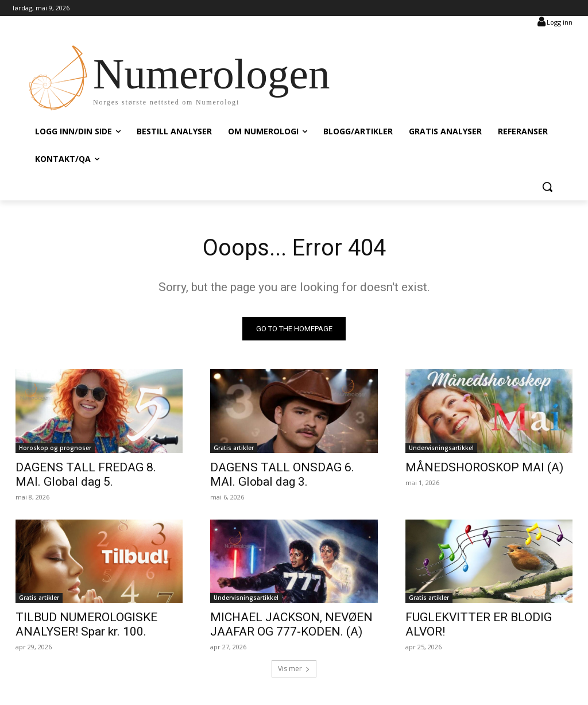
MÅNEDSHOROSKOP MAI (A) (484, 467)
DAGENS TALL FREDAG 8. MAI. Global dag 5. (86, 474)
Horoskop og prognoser (55, 448)
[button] (547, 187)
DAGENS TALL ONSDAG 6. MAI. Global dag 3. (282, 474)
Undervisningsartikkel (441, 448)
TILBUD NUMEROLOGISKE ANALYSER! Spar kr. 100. (86, 624)
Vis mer (294, 669)
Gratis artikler (234, 448)
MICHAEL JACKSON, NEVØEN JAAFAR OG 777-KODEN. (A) (291, 624)
